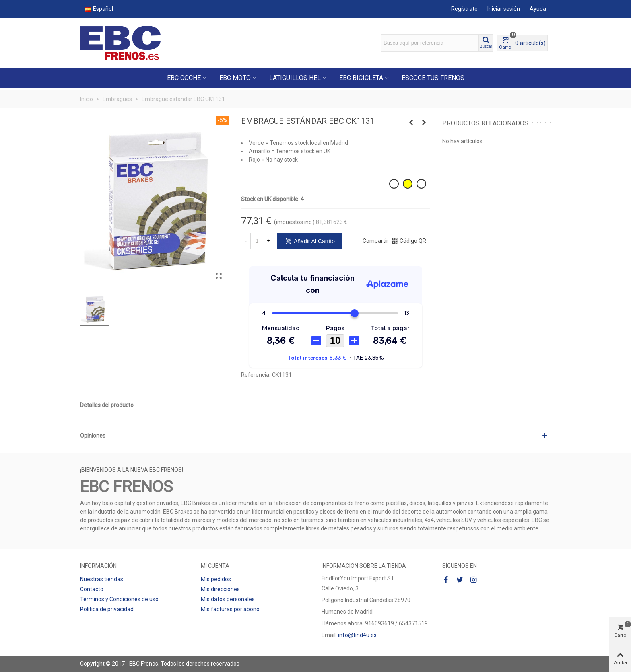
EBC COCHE (184, 78)
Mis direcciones (220, 589)
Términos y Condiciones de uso (119, 599)
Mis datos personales (228, 599)
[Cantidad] (257, 241)
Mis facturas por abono (230, 609)
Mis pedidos (216, 579)
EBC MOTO (235, 78)
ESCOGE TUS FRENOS (433, 78)
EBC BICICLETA (361, 78)
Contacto (92, 589)
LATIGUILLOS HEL (295, 78)
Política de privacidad (107, 609)
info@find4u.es (357, 635)
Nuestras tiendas (102, 579)
